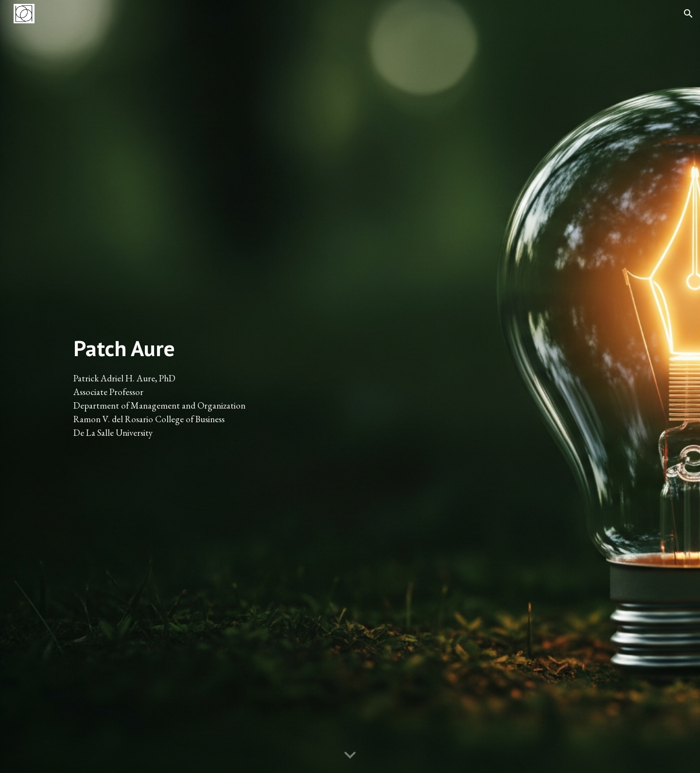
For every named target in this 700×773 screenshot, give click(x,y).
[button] (688, 14)
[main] (206, 386)
